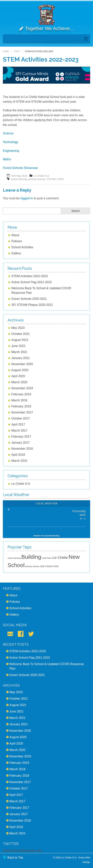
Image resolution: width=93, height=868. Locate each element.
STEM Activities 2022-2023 (30, 276)
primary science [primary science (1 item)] (32, 566)
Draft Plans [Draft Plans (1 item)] (47, 558)
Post (17, 51)
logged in (27, 198)
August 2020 (20, 370)
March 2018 (19, 400)
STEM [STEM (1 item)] (55, 566)
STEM (60, 179)
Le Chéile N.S (41, 176)
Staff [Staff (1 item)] (42, 566)
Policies (17, 241)
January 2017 (21, 443)
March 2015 (19, 461)
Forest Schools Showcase (20, 168)
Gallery (16, 253)
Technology (11, 142)
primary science (37, 179)
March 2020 (19, 382)
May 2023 (18, 328)
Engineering (11, 151)
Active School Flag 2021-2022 (32, 282)
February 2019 (21, 394)
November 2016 (22, 449)
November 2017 (22, 412)
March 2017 (19, 431)
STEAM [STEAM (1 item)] (49, 566)
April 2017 (18, 424)
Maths (7, 159)
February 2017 (21, 437)
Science (8, 133)
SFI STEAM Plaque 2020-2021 (32, 305)
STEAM (51, 179)
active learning (19, 179)
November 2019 (22, 388)
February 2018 (21, 406)
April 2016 (18, 455)
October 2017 (21, 418)
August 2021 (20, 340)
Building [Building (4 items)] (31, 557)
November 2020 (22, 364)
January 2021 (21, 358)
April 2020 (18, 376)
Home (6, 51)
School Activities (22, 247)
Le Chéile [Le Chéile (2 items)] (60, 558)
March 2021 (19, 352)
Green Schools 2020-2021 (29, 299)
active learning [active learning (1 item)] (14, 558)
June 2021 (18, 346)
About (15, 235)
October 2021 (21, 334)
